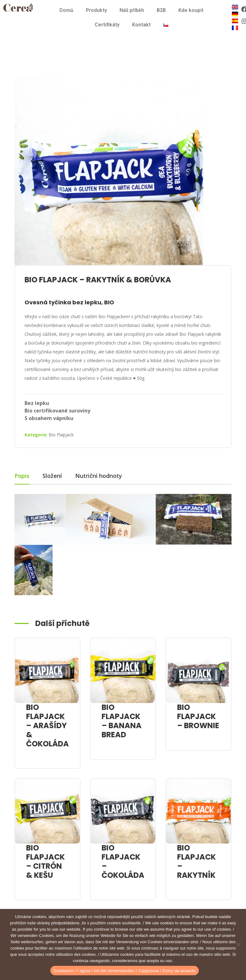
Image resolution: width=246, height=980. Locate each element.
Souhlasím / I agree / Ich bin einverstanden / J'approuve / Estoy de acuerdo (125, 971)
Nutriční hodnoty (99, 476)
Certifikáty (107, 25)
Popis (22, 476)
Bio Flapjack (61, 435)
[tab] (28, 476)
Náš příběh (132, 10)
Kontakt (141, 25)
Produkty (96, 10)
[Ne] (238, 944)
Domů (66, 10)
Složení (52, 476)
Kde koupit (191, 10)
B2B (161, 10)
